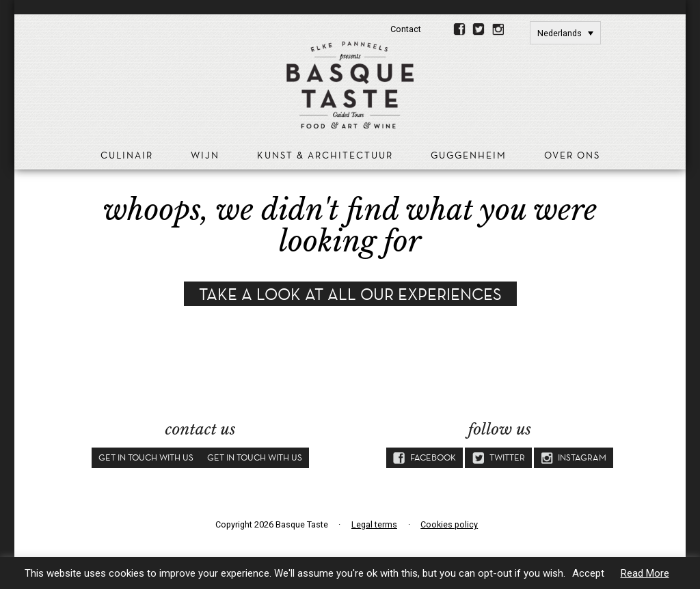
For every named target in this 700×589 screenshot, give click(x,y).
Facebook (460, 31)
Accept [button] (588, 573)
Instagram (498, 31)
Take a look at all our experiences (350, 294)
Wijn (205, 155)
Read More (645, 573)
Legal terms (374, 524)
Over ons (572, 155)
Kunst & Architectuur (325, 155)
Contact (406, 29)
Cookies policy (449, 524)
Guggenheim (469, 155)
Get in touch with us (146, 457)
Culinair (127, 155)
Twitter (479, 31)
